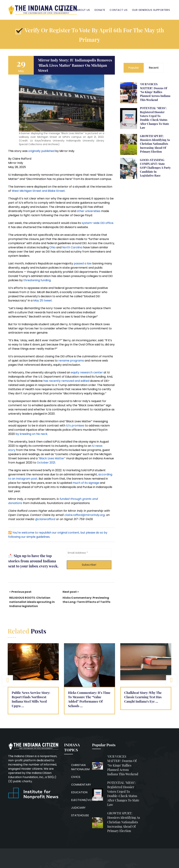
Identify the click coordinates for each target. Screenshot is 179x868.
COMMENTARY (81, 785)
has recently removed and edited (66, 381)
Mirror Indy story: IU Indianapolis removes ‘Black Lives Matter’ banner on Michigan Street (75, 65)
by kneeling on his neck (31, 434)
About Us (83, 10)
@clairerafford (45, 519)
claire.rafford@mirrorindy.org (85, 515)
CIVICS (76, 777)
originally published (41, 151)
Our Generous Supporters (151, 10)
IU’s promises (75, 426)
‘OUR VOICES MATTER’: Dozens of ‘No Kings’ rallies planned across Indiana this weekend (155, 92)
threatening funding (37, 280)
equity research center (87, 372)
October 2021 (46, 463)
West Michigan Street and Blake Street (38, 191)
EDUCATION (79, 792)
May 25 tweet (43, 300)
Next (171, 680)
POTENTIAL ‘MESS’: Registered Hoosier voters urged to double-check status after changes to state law (154, 118)
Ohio (52, 247)
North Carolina (72, 247)
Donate (100, 10)
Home (68, 10)
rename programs (71, 361)
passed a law (83, 263)
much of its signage (86, 483)
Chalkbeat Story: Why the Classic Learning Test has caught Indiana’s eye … (143, 697)
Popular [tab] (134, 68)
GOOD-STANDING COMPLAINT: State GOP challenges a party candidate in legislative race (155, 168)
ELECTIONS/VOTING (85, 800)
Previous (8, 680)
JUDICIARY (78, 808)
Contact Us (119, 10)
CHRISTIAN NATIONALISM (80, 767)
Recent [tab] (154, 68)
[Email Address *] (89, 553)
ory (13, 450)
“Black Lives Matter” (52, 458)
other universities (89, 211)
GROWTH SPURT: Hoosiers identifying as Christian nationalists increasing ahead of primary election (155, 144)
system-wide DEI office (97, 223)
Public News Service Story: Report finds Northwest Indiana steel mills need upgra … (31, 699)
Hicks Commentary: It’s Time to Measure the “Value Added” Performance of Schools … (89, 699)
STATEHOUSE (80, 815)
